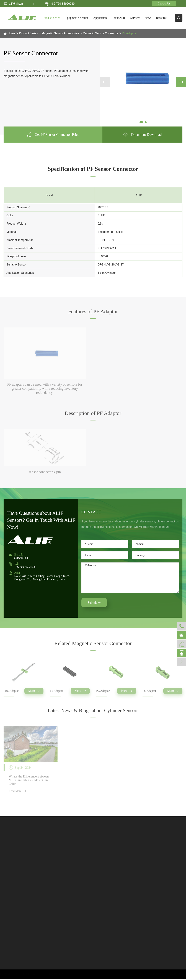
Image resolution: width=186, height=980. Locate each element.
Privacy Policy (175, 974)
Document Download (143, 135)
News (148, 18)
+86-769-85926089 (60, 4)
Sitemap (156, 974)
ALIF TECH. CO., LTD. (30, 974)
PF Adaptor (129, 33)
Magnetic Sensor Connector (100, 33)
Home (11, 33)
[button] (141, 122)
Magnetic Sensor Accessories (60, 33)
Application (100, 18)
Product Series (52, 18)
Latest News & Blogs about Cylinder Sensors (93, 713)
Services (135, 18)
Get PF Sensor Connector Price (53, 135)
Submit (94, 603)
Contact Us (164, 3)
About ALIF (119, 18)
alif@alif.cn (13, 3)
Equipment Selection (77, 18)
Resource (161, 18)
